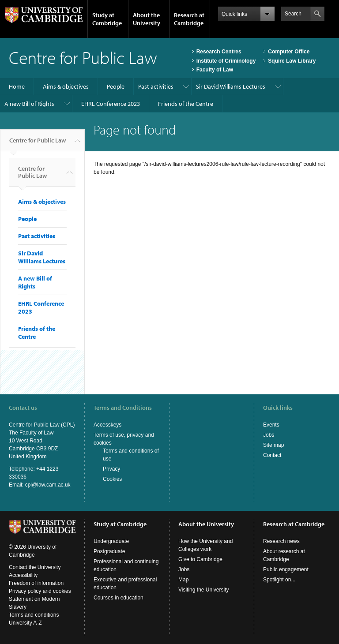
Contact (272, 455)
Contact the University (35, 567)
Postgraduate (109, 551)
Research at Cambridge (189, 19)
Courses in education (119, 598)
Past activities (156, 86)
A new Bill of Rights (29, 104)
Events (271, 425)
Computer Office (289, 52)
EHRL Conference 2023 (111, 104)
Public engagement (286, 569)
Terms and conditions (34, 615)
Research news (281, 541)
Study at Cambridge (107, 19)
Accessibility (23, 575)
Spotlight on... (279, 580)
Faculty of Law (215, 70)
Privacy (111, 469)
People (116, 86)
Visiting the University (204, 590)
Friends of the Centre (186, 104)
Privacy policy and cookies (40, 591)
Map (183, 580)
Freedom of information (36, 583)
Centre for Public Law (38, 144)
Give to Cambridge (200, 559)
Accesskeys (107, 425)
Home (17, 86)
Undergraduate (111, 541)
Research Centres (219, 52)
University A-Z (25, 623)
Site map (273, 445)
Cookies (112, 479)
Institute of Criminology (226, 61)
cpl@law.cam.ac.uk (48, 485)
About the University (147, 19)
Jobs (269, 435)
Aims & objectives (66, 86)
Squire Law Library (292, 61)
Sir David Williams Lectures (231, 86)
